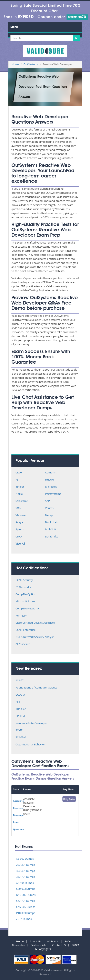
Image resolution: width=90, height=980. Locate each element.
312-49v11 (22, 738)
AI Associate (23, 644)
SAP (47, 501)
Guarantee (18, 945)
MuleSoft (51, 530)
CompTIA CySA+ (25, 594)
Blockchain (52, 523)
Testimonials (39, 945)
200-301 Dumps (26, 865)
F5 (17, 480)
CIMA (19, 537)
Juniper (20, 487)
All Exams (53, 941)
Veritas (49, 508)
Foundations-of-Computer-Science (36, 688)
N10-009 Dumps (26, 895)
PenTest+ (21, 616)
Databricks (52, 537)
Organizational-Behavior (30, 745)
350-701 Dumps (26, 877)
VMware (21, 515)
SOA (18, 508)
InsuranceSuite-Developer (31, 723)
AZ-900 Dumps (25, 859)
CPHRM (20, 716)
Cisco (19, 473)
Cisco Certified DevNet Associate (35, 623)
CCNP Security (24, 580)
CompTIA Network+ (27, 609)
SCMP (19, 730)
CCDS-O (20, 695)
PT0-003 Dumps (26, 913)
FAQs (68, 941)
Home (15, 64)
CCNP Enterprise (26, 630)
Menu (14, 27)
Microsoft (51, 487)
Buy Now (69, 799)
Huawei (50, 480)
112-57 (19, 681)
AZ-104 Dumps (25, 883)
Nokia (19, 494)
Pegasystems (53, 494)
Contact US (59, 945)
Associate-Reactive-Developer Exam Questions (19, 815)
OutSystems (31, 64)
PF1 (18, 702)
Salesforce (22, 501)
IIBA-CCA (21, 709)
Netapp (50, 515)
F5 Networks (23, 587)
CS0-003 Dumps (26, 889)
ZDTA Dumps (24, 919)
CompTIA (51, 473)
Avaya (19, 523)
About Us (35, 941)
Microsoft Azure (25, 602)
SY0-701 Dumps (26, 901)
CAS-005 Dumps (26, 907)
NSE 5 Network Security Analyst (35, 637)
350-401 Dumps (26, 871)
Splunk (20, 530)
